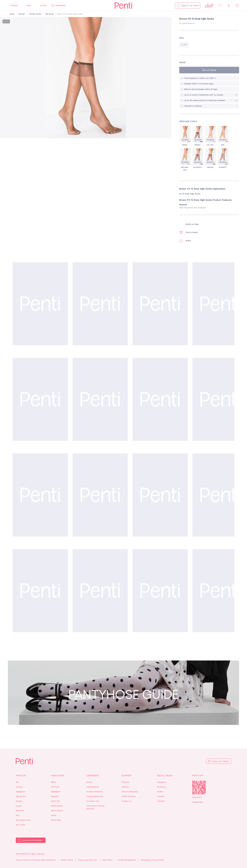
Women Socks (35, 14)
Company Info (93, 801)
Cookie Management (127, 860)
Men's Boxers (57, 811)
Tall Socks (49, 14)
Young (43, 6)
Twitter (160, 792)
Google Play (198, 802)
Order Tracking (128, 796)
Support (127, 776)
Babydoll (20, 811)
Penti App (198, 776)
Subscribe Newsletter (32, 840)
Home (12, 14)
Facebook (161, 787)
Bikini (53, 782)
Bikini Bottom (57, 806)
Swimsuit (55, 787)
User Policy (107, 860)
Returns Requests (130, 792)
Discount (61, 6)
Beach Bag (56, 820)
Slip (18, 815)
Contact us (127, 801)
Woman (14, 6)
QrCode (199, 788)
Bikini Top (55, 801)
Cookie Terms (67, 860)
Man (29, 6)
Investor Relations (95, 792)
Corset (19, 806)
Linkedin (161, 801)
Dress (54, 815)
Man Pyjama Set (23, 820)
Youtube (161, 796)
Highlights (58, 776)
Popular (21, 776)
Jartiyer (19, 787)
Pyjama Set (21, 796)
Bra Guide (20, 825)
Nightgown (20, 792)
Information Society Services (95, 807)
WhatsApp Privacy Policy (152, 860)
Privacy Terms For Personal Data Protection (36, 860)
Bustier (19, 801)
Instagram (161, 782)
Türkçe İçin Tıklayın (220, 761)
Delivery (125, 787)
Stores (89, 782)
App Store (197, 797)
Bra (17, 782)
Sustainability (93, 787)
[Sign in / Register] (229, 6)
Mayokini (55, 796)
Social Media (165, 776)
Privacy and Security (88, 860)
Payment (126, 782)
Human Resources (95, 796)
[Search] (178, 6)
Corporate (93, 776)
